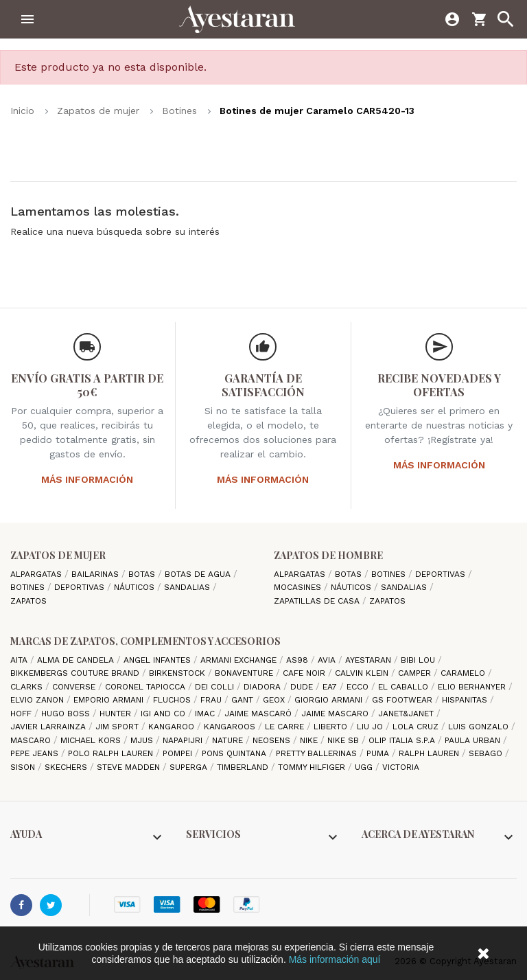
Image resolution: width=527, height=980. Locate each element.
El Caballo (405, 687)
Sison (24, 767)
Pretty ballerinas (318, 753)
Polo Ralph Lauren (112, 753)
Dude (303, 687)
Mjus (143, 740)
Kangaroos (231, 727)
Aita (20, 660)
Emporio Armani (110, 700)
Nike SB (344, 740)
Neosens (273, 740)
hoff (22, 714)
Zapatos (28, 601)
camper (416, 673)
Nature (229, 740)
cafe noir (305, 673)
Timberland (244, 767)
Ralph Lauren (430, 753)
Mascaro (32, 740)
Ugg (365, 767)
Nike (310, 740)
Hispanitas (466, 700)
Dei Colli (216, 687)
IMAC (206, 714)
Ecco (359, 687)
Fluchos (173, 700)
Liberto (332, 727)
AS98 (298, 660)
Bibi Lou (419, 660)
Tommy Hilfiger (313, 767)
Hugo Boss (67, 714)
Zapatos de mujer (58, 555)
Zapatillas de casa (318, 601)
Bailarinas (96, 574)
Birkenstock (178, 673)
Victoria (401, 767)
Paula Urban (474, 740)
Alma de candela (77, 660)
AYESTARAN (370, 660)
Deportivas (81, 587)
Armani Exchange (240, 660)
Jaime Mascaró (259, 714)
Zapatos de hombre (328, 555)
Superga (190, 767)
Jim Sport (118, 727)
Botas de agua (199, 574)
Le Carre (286, 727)
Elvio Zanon (38, 700)
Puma (379, 753)
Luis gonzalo (480, 727)
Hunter (117, 714)
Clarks (28, 687)
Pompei (179, 753)
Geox (275, 700)
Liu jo (371, 727)
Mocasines (299, 587)
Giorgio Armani (330, 700)
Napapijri (184, 740)
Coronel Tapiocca (147, 687)
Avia (328, 660)
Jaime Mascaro (336, 714)
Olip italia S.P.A (403, 740)
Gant (244, 700)
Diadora (263, 687)
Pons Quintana (235, 753)
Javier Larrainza (49, 727)
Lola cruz (417, 727)
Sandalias (188, 587)
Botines (29, 587)
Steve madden (130, 767)
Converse (75, 687)
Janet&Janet (407, 714)
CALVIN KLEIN (363, 673)
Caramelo (464, 673)
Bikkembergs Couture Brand (76, 673)
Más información (87, 479)
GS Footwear (403, 700)
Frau (212, 700)
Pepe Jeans (36, 753)
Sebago (487, 753)
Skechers (67, 767)
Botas (143, 574)
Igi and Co (164, 714)
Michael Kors (92, 740)
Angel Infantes (159, 660)
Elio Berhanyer (473, 687)
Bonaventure (245, 673)
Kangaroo (173, 727)
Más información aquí (335, 959)
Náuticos (136, 587)
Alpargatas (37, 574)
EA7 (331, 687)
